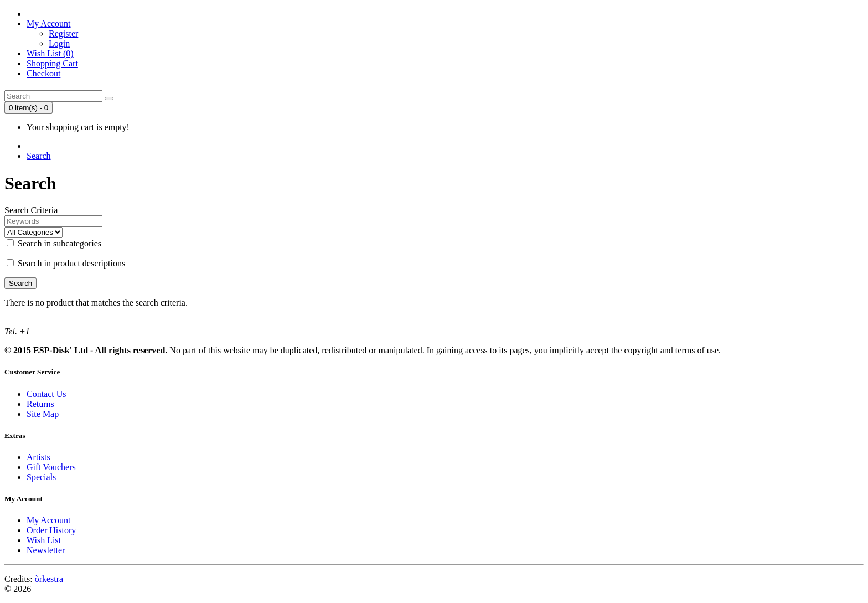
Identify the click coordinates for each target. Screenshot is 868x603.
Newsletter (46, 550)
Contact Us (46, 394)
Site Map (43, 414)
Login (59, 43)
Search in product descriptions (66, 263)
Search (39, 156)
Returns (40, 404)
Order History (51, 530)
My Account (49, 520)
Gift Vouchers (51, 467)
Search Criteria (31, 210)
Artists (38, 457)
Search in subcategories (54, 243)
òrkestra (49, 579)
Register (63, 33)
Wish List (44, 540)
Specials (41, 477)
